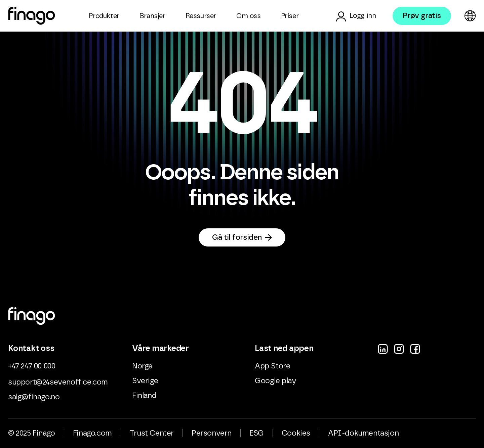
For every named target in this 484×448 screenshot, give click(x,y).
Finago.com (92, 433)
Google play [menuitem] (276, 381)
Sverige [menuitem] (145, 381)
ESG (257, 433)
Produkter (104, 16)
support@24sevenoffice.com (58, 382)
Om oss (249, 16)
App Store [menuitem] (272, 366)
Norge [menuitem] (142, 366)
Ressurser (201, 16)
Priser (290, 16)
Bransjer (152, 16)
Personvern (212, 433)
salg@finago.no (34, 397)
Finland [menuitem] (144, 396)
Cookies (296, 433)
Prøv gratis (422, 16)
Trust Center (152, 433)
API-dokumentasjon (363, 433)
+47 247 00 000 (32, 366)
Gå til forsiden (237, 237)
